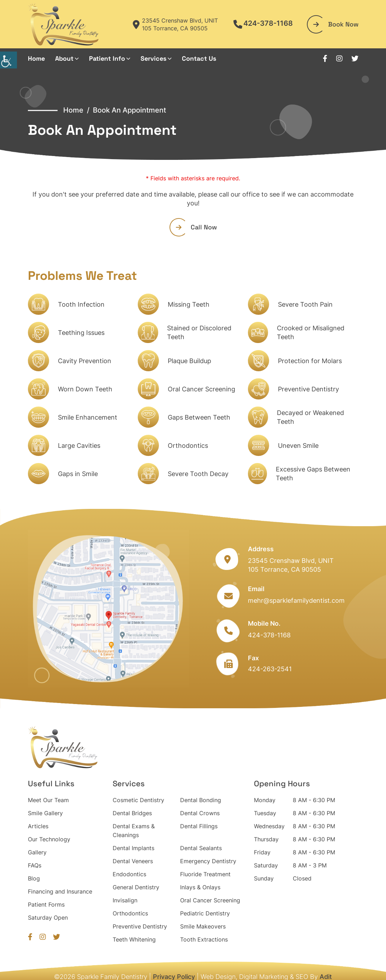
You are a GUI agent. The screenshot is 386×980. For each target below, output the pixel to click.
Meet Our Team (48, 800)
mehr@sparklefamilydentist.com (296, 600)
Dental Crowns (200, 813)
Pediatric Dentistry (205, 913)
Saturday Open (48, 918)
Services (153, 58)
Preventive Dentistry (308, 389)
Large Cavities (79, 446)
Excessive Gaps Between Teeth (313, 474)
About (64, 58)
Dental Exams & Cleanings (134, 831)
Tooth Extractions (204, 939)
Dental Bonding (201, 800)
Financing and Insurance (60, 891)
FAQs (35, 865)
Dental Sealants (201, 848)
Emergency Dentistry (208, 861)
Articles (38, 826)
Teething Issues (81, 333)
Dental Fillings (199, 826)
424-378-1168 (263, 23)
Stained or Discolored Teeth (199, 332)
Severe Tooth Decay (198, 474)
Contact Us (199, 58)
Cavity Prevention (85, 361)
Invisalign (125, 900)
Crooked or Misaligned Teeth (311, 332)
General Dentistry (136, 887)
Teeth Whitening (134, 939)
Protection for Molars (310, 361)
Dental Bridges (132, 813)
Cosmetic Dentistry (138, 800)
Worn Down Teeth (85, 389)
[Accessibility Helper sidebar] (8, 60)
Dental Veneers (133, 861)
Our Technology (49, 839)
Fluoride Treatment (205, 874)
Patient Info (107, 58)
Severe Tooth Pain (305, 304)
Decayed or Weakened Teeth (310, 417)
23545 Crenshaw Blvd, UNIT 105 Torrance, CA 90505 (175, 24)
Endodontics (129, 874)
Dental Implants (133, 848)
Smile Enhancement (88, 417)
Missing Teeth (189, 304)
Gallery (37, 852)
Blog (34, 878)
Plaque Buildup (189, 361)
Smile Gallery (45, 813)
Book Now (336, 24)
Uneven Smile (298, 446)
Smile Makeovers (203, 926)
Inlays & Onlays (200, 887)
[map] (108, 609)
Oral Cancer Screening (201, 389)
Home (36, 58)
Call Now (196, 227)
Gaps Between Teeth (199, 417)
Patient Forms (46, 904)
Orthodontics (188, 446)
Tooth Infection (81, 304)
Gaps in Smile (78, 474)
